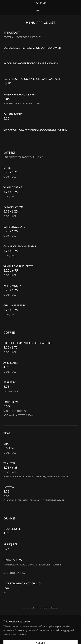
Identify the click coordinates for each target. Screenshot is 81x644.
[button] (40, 10)
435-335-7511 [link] (40, 3)
